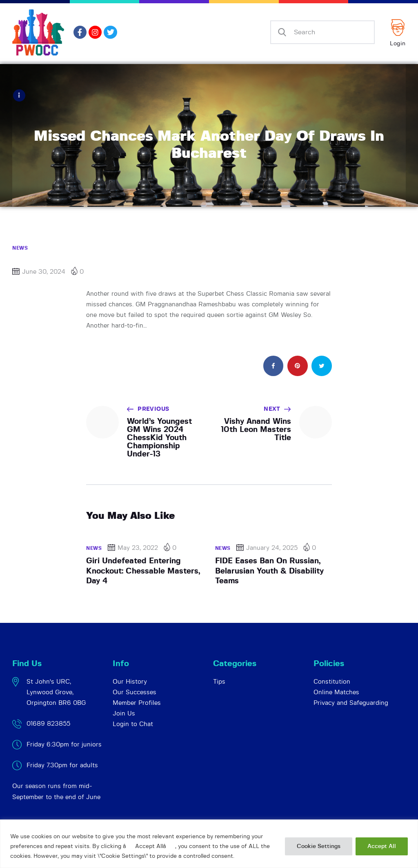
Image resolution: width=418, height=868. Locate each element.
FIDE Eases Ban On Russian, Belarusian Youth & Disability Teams (269, 571)
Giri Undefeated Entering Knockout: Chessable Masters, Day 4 (143, 571)
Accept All (382, 846)
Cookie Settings (319, 846)
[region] (209, 844)
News (20, 248)
